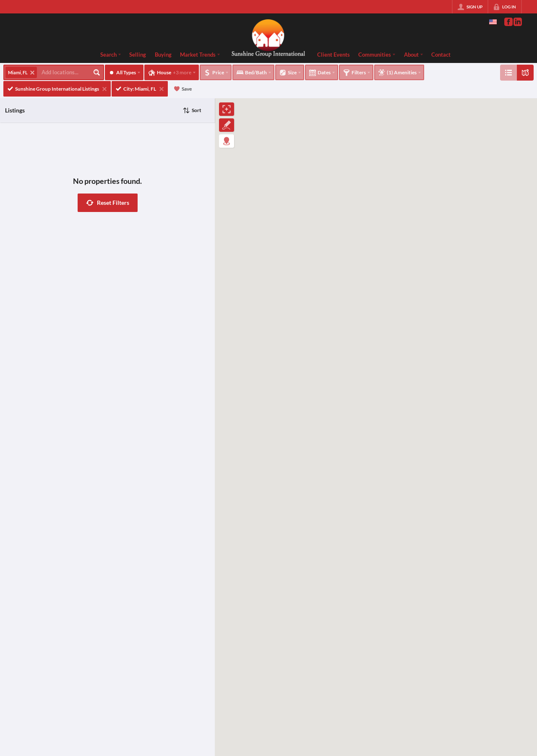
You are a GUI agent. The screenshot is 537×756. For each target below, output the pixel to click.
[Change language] (493, 22)
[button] (108, 203)
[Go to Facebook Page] (508, 22)
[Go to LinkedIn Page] (517, 22)
